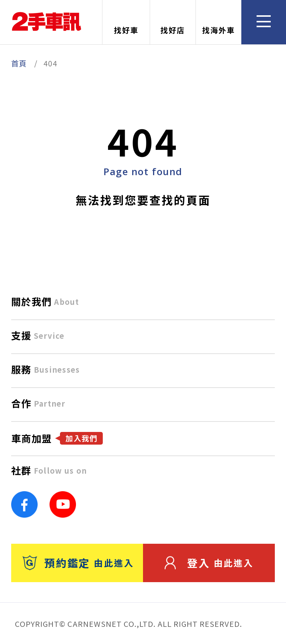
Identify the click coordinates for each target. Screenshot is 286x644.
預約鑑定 (78, 563)
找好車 (126, 23)
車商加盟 (57, 438)
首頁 (19, 63)
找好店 (173, 23)
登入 (209, 563)
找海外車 (219, 23)
